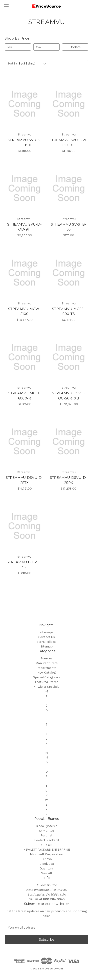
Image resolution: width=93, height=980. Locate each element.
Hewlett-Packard (46, 840)
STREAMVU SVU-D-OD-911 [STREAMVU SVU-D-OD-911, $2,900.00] (24, 227)
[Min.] (18, 47)
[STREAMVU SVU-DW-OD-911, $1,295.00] (69, 104)
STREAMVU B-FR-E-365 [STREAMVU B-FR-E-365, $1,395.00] (24, 565)
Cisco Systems (47, 826)
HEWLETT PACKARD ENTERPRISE (47, 850)
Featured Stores (47, 682)
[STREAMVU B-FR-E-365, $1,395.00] (24, 526)
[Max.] (46, 47)
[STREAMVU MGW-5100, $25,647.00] (24, 273)
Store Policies (47, 642)
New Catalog (46, 673)
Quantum (47, 868)
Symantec (47, 831)
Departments (46, 668)
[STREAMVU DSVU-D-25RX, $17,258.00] (69, 442)
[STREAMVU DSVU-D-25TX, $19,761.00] (24, 442)
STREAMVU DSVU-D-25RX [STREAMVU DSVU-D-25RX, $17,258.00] (69, 480)
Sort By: (12, 63)
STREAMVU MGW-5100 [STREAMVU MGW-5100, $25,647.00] (24, 311)
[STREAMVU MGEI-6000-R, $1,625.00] (24, 357)
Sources (46, 658)
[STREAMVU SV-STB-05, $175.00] (69, 188)
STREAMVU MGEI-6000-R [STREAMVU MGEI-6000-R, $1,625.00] (24, 396)
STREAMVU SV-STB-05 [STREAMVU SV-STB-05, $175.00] (69, 227)
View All (46, 873)
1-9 (46, 691)
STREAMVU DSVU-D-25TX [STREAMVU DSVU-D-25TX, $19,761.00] (25, 480)
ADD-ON (46, 845)
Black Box (47, 864)
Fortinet (46, 835)
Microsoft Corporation (46, 854)
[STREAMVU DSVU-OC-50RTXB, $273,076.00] (69, 357)
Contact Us (47, 637)
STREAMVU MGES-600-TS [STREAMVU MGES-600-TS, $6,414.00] (69, 311)
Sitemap (47, 646)
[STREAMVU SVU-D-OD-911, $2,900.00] (24, 188)
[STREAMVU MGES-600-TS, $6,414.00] (69, 273)
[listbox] (33, 64)
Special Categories (47, 677)
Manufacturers (46, 663)
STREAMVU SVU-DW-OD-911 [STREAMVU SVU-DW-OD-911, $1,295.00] (69, 142)
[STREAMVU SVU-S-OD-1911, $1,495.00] (24, 104)
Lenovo (47, 859)
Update (75, 47)
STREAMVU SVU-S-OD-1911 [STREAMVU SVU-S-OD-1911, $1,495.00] (24, 142)
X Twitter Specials (46, 687)
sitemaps (47, 632)
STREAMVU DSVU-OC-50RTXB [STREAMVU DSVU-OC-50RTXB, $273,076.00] (69, 396)
